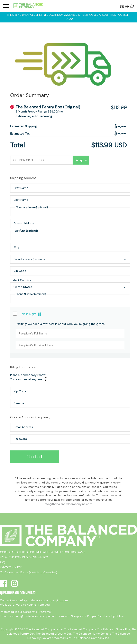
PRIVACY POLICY (11, 567)
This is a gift (28, 314)
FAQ (3, 562)
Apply (82, 160)
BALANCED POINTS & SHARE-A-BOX (24, 557)
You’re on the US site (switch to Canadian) (29, 572)
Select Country (70, 280)
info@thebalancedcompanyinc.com (68, 504)
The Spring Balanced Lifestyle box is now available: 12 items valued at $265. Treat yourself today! (68, 17)
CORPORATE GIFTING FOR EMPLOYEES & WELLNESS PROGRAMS (43, 552)
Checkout (35, 457)
